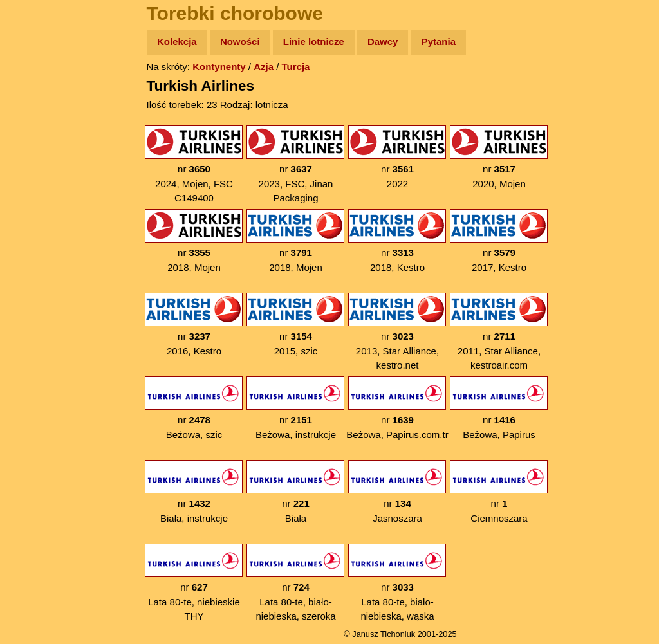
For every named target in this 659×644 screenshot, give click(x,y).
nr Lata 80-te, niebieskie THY (194, 583)
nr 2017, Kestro (499, 241)
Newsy (37, 141)
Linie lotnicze (314, 41)
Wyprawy (43, 92)
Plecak (37, 216)
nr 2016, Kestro (194, 325)
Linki (33, 240)
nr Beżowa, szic (194, 408)
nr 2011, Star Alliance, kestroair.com (499, 332)
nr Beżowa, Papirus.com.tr (397, 408)
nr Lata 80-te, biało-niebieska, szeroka (295, 583)
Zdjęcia (38, 117)
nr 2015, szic (295, 325)
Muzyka (39, 191)
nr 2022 (397, 157)
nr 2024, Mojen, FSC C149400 (194, 164)
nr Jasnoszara (397, 492)
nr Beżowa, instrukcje (295, 408)
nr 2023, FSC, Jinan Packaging (295, 164)
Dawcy (383, 41)
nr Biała (295, 492)
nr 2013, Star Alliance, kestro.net (397, 332)
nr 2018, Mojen (194, 241)
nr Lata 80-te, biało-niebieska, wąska (397, 583)
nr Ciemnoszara (499, 492)
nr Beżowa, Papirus (499, 408)
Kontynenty (219, 67)
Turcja (296, 67)
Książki (38, 166)
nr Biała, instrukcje (194, 492)
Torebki (39, 265)
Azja (264, 67)
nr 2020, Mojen (499, 157)
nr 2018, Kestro (397, 241)
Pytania (439, 41)
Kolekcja (177, 41)
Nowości (240, 41)
